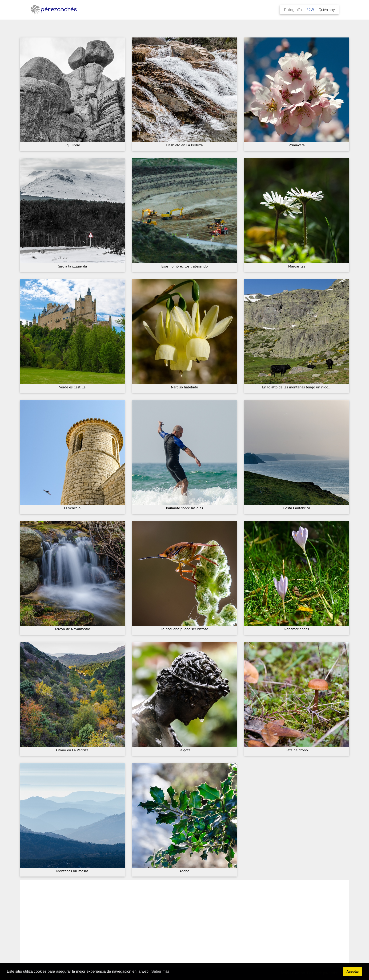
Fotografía (293, 10)
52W (310, 10)
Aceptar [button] (353, 972)
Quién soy (327, 10)
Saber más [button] (160, 971)
